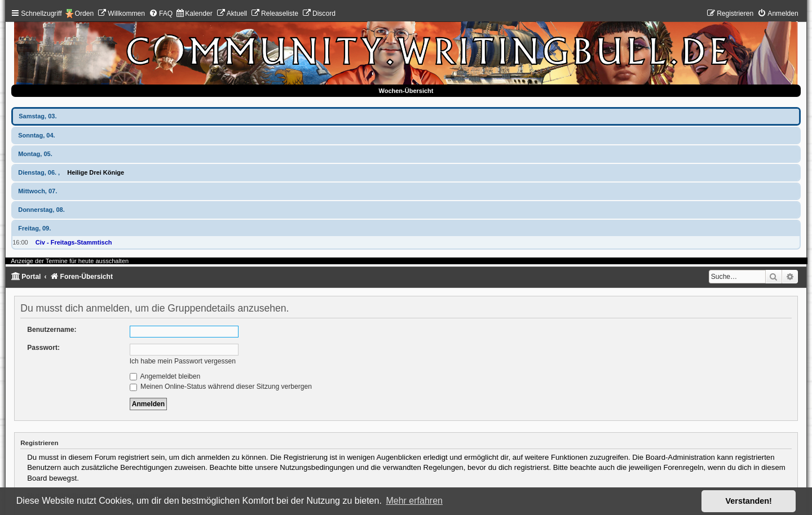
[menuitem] (121, 14)
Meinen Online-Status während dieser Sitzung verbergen (221, 387)
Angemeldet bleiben (165, 376)
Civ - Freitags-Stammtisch (74, 242)
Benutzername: (52, 330)
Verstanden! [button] (749, 501)
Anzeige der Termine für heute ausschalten (70, 261)
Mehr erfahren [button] (414, 501)
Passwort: (43, 348)
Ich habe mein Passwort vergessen (183, 361)
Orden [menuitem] (85, 14)
